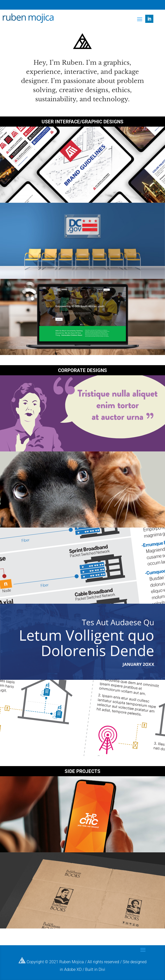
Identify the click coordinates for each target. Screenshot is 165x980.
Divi (102, 969)
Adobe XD (73, 969)
